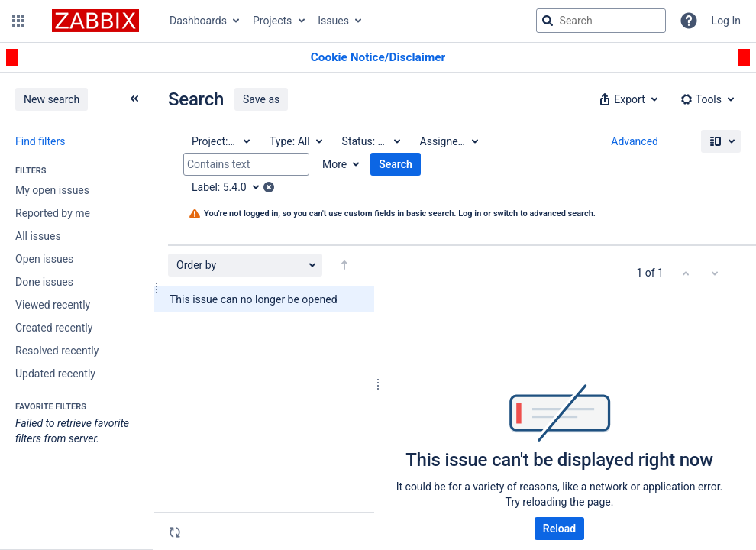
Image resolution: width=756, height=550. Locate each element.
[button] (18, 21)
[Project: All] (220, 141)
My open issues (52, 190)
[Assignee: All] (448, 141)
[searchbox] (601, 21)
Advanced (635, 141)
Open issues (44, 259)
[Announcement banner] (378, 58)
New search (52, 99)
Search (396, 164)
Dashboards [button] (198, 21)
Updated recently (55, 374)
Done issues (44, 282)
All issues (38, 236)
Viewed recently (53, 305)
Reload (559, 529)
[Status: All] (370, 141)
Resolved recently (57, 351)
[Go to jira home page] (95, 21)
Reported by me (53, 213)
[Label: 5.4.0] (231, 187)
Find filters (40, 141)
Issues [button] (333, 21)
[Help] (689, 21)
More (334, 164)
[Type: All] (295, 141)
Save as (261, 99)
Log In (726, 21)
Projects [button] (272, 21)
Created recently (54, 328)
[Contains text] (246, 164)
